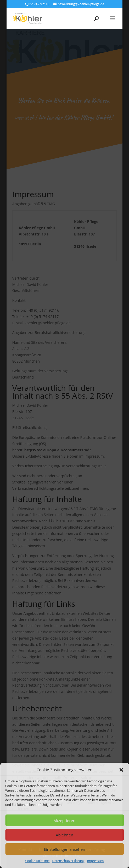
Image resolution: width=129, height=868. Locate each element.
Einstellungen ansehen (65, 849)
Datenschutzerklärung (68, 861)
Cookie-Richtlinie (38, 861)
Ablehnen (64, 835)
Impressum (95, 861)
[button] (121, 770)
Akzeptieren (64, 820)
